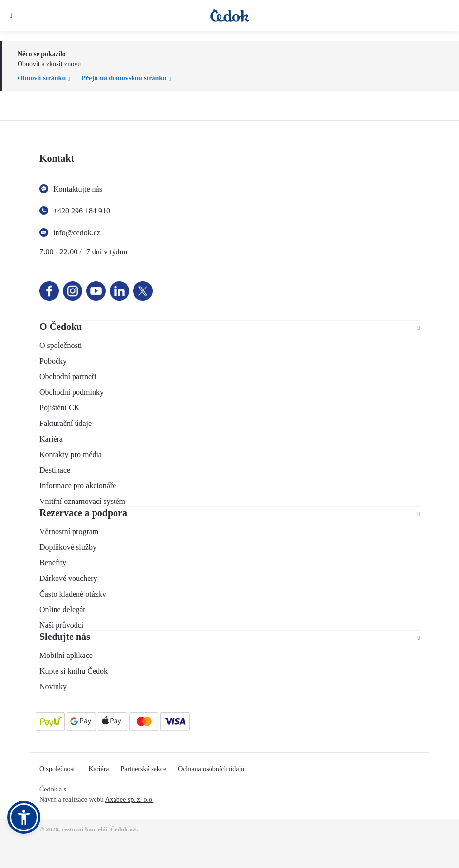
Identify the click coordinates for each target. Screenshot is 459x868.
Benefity (53, 563)
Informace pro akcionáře (78, 486)
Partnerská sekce (144, 769)
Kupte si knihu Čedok (74, 671)
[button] (24, 817)
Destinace (55, 470)
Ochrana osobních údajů (211, 769)
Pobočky (53, 361)
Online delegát (62, 609)
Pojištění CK (59, 408)
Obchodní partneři (68, 376)
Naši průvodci (61, 625)
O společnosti (61, 345)
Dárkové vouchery (68, 578)
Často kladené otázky (73, 594)
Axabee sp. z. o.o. (129, 800)
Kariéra (51, 439)
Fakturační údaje (66, 423)
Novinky (53, 686)
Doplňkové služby (68, 547)
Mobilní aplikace (66, 655)
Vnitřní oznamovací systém (82, 501)
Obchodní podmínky (72, 392)
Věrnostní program (69, 531)
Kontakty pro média (71, 454)
